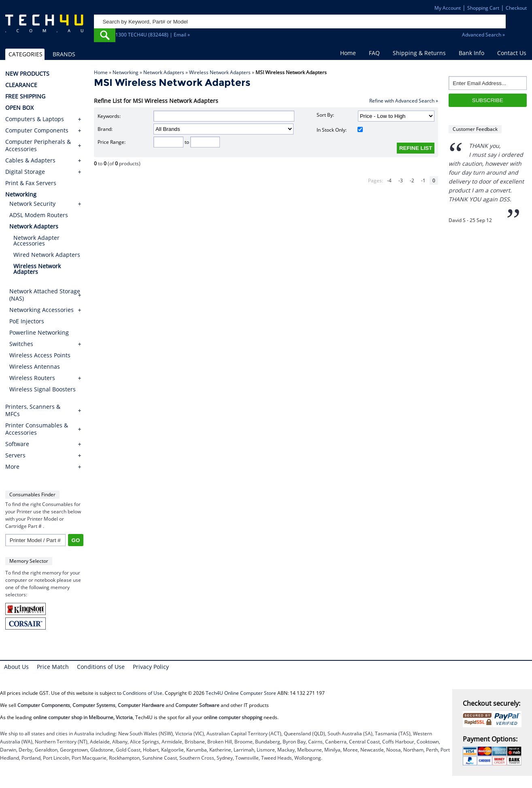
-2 (412, 180)
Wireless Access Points (40, 355)
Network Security (32, 204)
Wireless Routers (32, 378)
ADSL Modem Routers (39, 215)
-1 (423, 180)
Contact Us (512, 53)
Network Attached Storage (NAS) (45, 295)
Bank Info (471, 53)
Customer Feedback (475, 129)
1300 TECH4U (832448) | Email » (153, 35)
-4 (389, 180)
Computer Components (37, 130)
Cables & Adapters (30, 160)
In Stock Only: (340, 130)
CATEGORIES (26, 54)
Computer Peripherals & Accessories (38, 145)
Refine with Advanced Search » (404, 101)
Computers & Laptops (35, 119)
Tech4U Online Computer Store (241, 693)
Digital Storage (25, 172)
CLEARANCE (21, 85)
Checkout (516, 8)
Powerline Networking (39, 332)
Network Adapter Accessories (36, 240)
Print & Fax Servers (31, 183)
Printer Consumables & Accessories (37, 429)
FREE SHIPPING (25, 96)
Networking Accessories (41, 310)
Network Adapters (164, 72)
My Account (448, 8)
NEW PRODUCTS (27, 74)
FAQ (374, 53)
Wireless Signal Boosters (43, 389)
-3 (401, 180)
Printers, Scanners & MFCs (33, 410)
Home (348, 53)
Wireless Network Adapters (220, 72)
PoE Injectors (27, 321)
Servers (15, 455)
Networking (126, 72)
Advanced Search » (483, 35)
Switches (21, 344)
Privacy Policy (151, 667)
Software (17, 444)
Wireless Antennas (35, 366)
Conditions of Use (101, 667)
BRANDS (64, 54)
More (12, 467)
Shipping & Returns (419, 53)
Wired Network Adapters (47, 255)
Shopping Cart (483, 8)
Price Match (53, 667)
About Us (16, 667)
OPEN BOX (19, 108)
